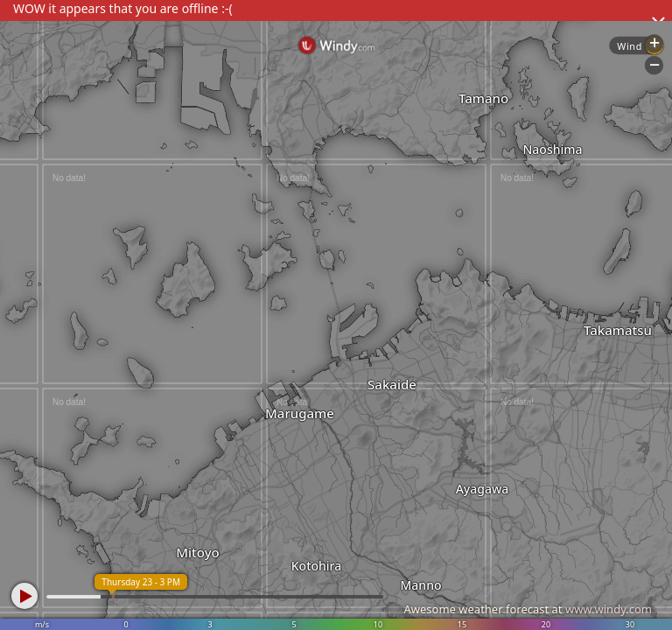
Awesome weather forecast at (528, 609)
